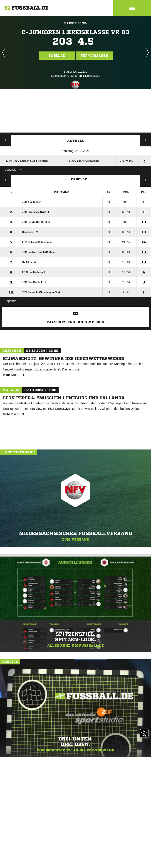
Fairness (6, 180)
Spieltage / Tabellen (145, 140)
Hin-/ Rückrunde (145, 180)
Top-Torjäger (94, 56)
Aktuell (76, 141)
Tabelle (57, 56)
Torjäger (6, 140)
